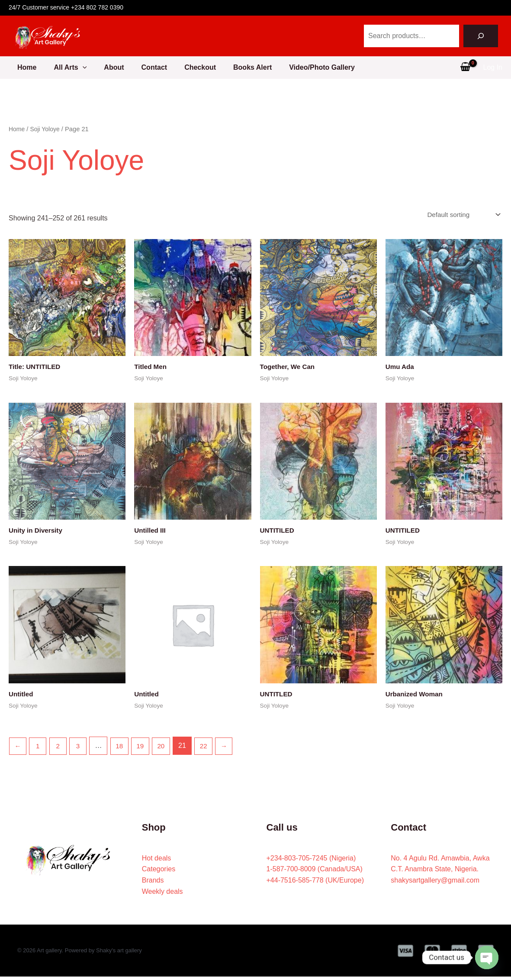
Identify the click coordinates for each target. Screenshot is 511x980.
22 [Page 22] (210, 749)
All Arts (65, 68)
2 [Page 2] (60, 749)
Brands (153, 884)
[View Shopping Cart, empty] (466, 68)
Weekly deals (162, 894)
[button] (77, 68)
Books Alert (261, 67)
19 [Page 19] (145, 749)
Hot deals (157, 861)
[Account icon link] (493, 68)
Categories (159, 872)
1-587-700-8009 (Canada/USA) (315, 872)
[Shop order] (461, 215)
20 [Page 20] (167, 749)
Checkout (205, 67)
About (112, 67)
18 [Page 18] (123, 749)
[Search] (481, 36)
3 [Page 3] (81, 749)
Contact (156, 67)
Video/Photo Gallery (334, 67)
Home (18, 67)
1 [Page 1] (39, 749)
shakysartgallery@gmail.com (435, 884)
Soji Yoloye (47, 129)
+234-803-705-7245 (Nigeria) (311, 861)
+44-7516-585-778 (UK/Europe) (315, 884)
